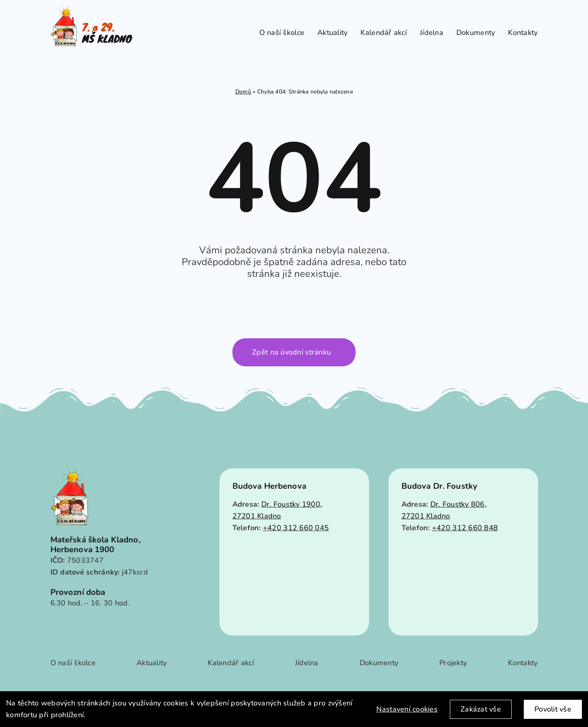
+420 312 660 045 (296, 528)
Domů (243, 92)
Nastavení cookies (407, 709)
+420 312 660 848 (465, 528)
